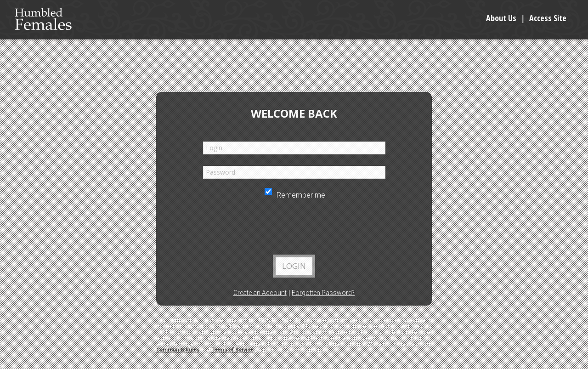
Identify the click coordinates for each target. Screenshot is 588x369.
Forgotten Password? (323, 293)
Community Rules (178, 350)
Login (294, 266)
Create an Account (260, 293)
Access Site (548, 18)
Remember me (295, 195)
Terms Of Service (232, 350)
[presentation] (294, 230)
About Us (501, 18)
